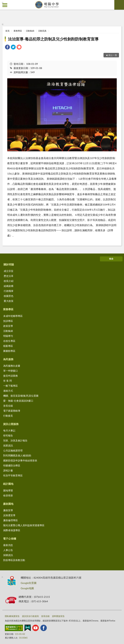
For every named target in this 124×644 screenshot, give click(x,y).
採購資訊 (8, 555)
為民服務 (8, 359)
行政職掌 (9, 291)
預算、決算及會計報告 (15, 440)
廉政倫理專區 (10, 520)
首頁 (7, 31)
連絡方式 (8, 391)
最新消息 (8, 545)
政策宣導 (8, 326)
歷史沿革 (9, 276)
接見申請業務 (10, 376)
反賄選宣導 (9, 515)
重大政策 (9, 301)
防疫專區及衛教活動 (14, 560)
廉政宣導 (8, 510)
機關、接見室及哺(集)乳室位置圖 (21, 396)
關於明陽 (9, 264)
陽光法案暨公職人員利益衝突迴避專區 (24, 525)
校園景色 (9, 296)
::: (3, 2)
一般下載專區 (10, 386)
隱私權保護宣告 (12, 616)
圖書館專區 (9, 351)
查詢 (119, 5)
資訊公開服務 (11, 424)
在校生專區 (9, 341)
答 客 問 (8, 381)
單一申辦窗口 (10, 371)
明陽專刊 (8, 336)
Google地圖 (27, 588)
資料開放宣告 (58, 616)
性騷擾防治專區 (12, 465)
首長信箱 (8, 406)
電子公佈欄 (10, 539)
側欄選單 (5, 5)
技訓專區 (8, 321)
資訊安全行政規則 (30, 616)
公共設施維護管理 (13, 450)
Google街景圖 (29, 583)
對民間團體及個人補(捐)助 (17, 455)
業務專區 (18, 31)
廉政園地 (8, 504)
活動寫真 (42, 31)
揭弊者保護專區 (12, 530)
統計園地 (8, 484)
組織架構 (9, 286)
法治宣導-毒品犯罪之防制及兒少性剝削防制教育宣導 (53, 39)
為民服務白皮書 (12, 366)
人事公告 (8, 550)
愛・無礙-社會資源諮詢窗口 (18, 401)
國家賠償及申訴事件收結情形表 (20, 460)
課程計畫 (8, 470)
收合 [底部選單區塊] (111, 259)
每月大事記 (9, 430)
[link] (7, 47)
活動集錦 (30, 31)
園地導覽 (8, 490)
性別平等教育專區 (13, 475)
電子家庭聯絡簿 (12, 411)
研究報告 (8, 435)
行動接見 (8, 416)
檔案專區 (8, 346)
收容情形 (8, 495)
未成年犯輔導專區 (13, 316)
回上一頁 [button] (113, 55)
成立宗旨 (9, 271)
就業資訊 (8, 445)
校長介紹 (9, 281)
